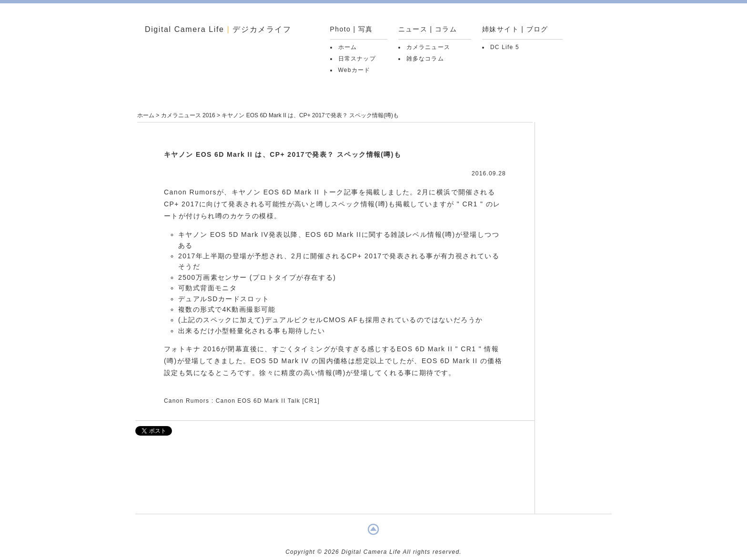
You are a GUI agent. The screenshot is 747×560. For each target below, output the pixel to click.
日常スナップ (357, 59)
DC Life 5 (505, 47)
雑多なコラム (425, 59)
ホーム (348, 47)
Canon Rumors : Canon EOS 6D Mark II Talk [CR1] (242, 401)
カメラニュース (428, 47)
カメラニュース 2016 (188, 115)
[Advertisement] (335, 479)
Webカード (354, 70)
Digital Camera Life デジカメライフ (218, 29)
